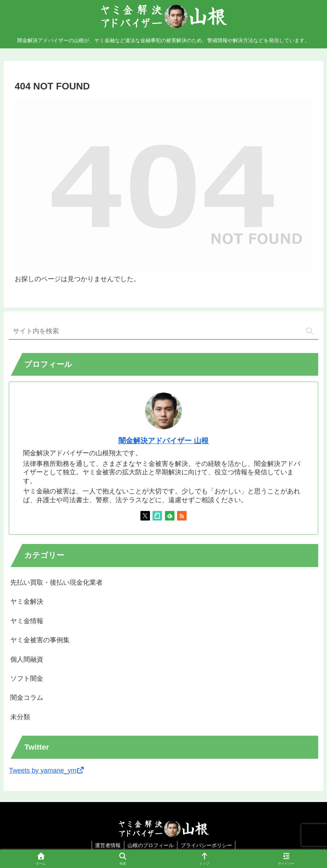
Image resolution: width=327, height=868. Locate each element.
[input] (163, 332)
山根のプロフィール (151, 845)
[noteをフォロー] (157, 516)
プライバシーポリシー (207, 845)
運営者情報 (107, 845)
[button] (310, 331)
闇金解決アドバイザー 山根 (163, 441)
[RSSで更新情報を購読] (182, 516)
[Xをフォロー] (145, 516)
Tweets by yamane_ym (47, 770)
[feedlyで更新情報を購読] (170, 516)
